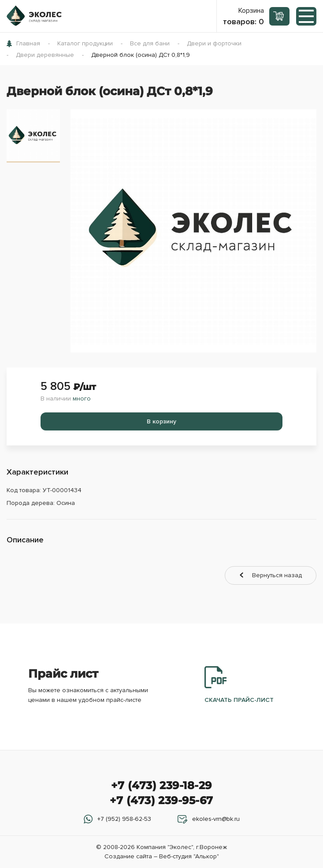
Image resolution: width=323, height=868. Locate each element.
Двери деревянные (45, 55)
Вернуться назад (277, 575)
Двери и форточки (214, 43)
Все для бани (150, 43)
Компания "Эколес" (165, 847)
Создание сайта (128, 856)
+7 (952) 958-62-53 (124, 819)
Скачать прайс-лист (239, 685)
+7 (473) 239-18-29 (161, 785)
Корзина (243, 16)
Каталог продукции (85, 43)
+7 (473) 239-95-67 (161, 800)
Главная (28, 43)
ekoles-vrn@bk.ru (216, 819)
